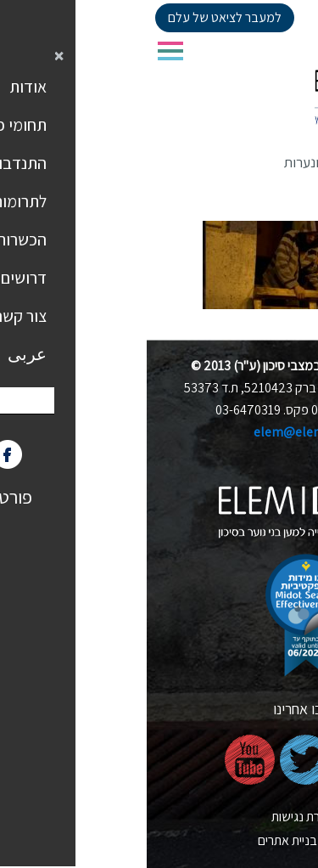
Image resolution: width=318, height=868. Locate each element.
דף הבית (288, 162)
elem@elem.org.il (159, 432)
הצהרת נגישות (159, 817)
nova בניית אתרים (159, 840)
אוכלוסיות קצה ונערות (195, 162)
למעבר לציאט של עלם (78, 17)
